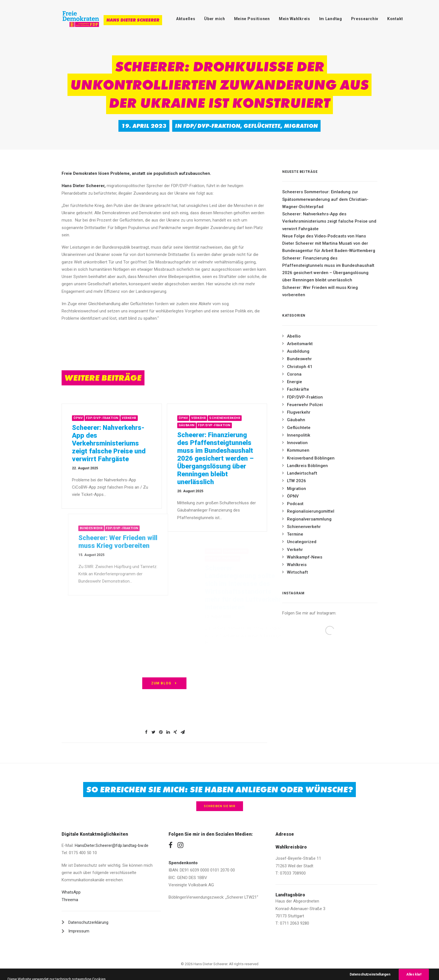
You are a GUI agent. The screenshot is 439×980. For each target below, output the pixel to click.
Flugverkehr (299, 412)
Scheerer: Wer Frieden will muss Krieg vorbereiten (320, 291)
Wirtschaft (297, 572)
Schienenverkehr (243, 418)
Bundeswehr (299, 359)
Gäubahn (205, 425)
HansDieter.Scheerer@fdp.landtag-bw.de (112, 845)
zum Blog (164, 683)
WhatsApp (71, 892)
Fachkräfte (298, 389)
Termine (295, 534)
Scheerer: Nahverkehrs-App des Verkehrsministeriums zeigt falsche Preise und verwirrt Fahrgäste (118, 443)
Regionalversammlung (309, 519)
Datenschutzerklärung (88, 922)
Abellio (294, 336)
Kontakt (395, 19)
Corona (294, 374)
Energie (295, 382)
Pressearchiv (365, 19)
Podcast (295, 504)
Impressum (79, 931)
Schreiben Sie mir (220, 806)
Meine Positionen (252, 19)
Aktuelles (186, 19)
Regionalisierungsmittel (311, 511)
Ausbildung (298, 351)
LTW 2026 (296, 481)
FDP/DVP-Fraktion (212, 126)
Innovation (297, 443)
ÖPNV (87, 418)
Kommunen (298, 450)
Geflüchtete (262, 126)
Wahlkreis (297, 565)
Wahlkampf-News (305, 557)
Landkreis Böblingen (307, 466)
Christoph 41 (300, 367)
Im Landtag (331, 19)
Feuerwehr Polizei (305, 405)
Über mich (214, 19)
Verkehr (138, 418)
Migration (301, 126)
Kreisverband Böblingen (311, 458)
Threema (70, 900)
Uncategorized (302, 542)
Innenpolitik (299, 435)
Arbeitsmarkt (300, 344)
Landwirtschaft (302, 473)
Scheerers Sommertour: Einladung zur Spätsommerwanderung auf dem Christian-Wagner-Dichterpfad (325, 199)
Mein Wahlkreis (295, 19)
